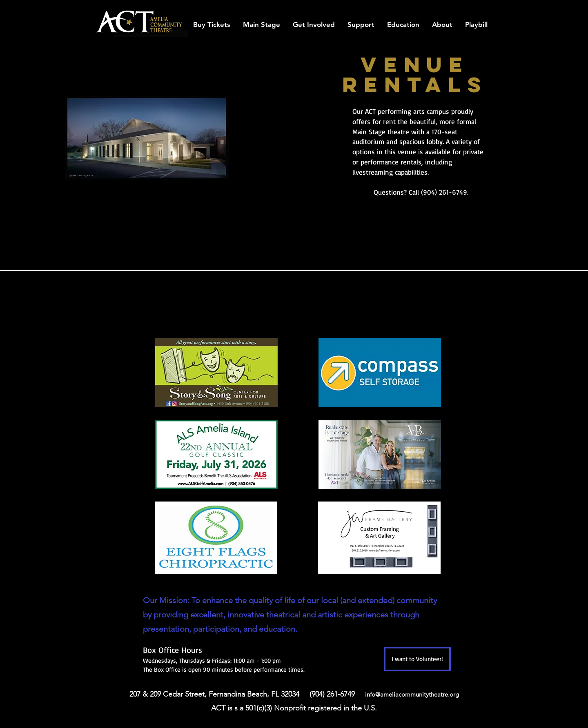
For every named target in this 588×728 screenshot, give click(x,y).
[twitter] (474, 7)
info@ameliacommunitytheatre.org (412, 694)
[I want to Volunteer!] (417, 659)
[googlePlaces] (461, 7)
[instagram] (486, 7)
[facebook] (449, 7)
